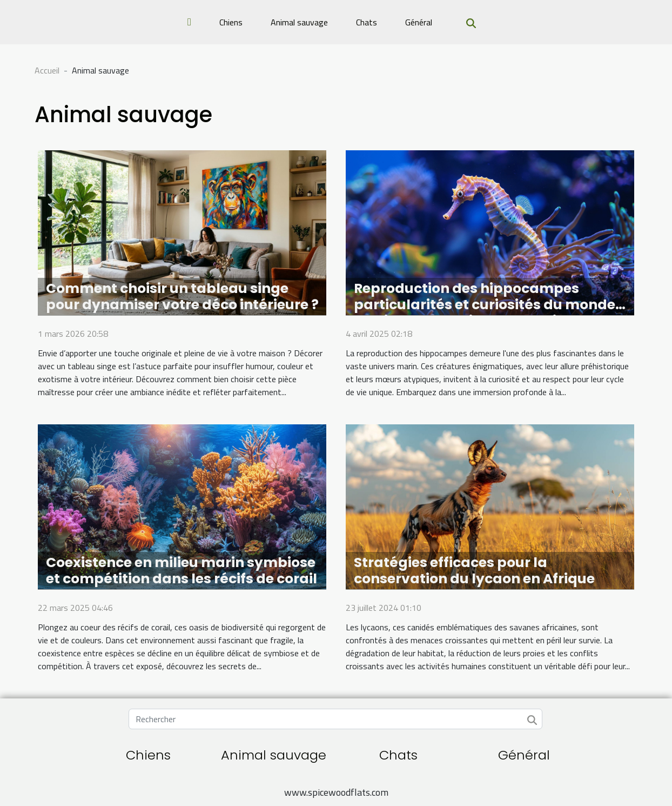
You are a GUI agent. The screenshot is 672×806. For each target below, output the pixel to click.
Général (419, 22)
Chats (367, 22)
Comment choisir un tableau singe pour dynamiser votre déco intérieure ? (182, 297)
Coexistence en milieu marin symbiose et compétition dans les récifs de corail (182, 571)
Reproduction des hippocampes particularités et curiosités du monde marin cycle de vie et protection (485, 305)
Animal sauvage (299, 22)
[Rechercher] (335, 719)
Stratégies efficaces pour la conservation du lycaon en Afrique (474, 571)
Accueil (47, 70)
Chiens (231, 22)
